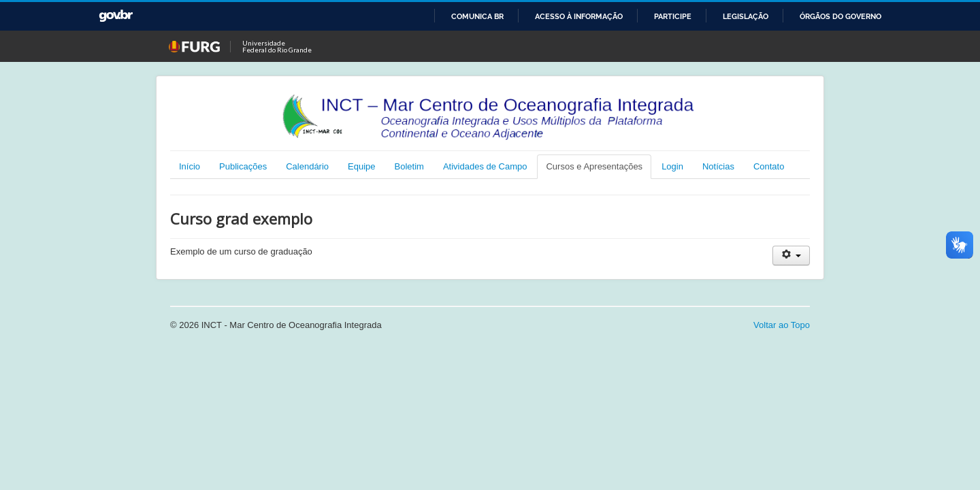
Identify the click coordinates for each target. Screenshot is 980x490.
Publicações (243, 166)
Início (190, 166)
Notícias (718, 166)
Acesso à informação (579, 16)
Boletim (409, 166)
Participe (673, 16)
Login (672, 166)
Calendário (307, 166)
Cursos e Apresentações (594, 166)
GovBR (116, 16)
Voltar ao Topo (782, 325)
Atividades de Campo (485, 166)
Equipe (361, 166)
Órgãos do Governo (840, 16)
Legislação (746, 16)
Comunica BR (477, 16)
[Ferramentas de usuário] (791, 256)
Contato (769, 166)
